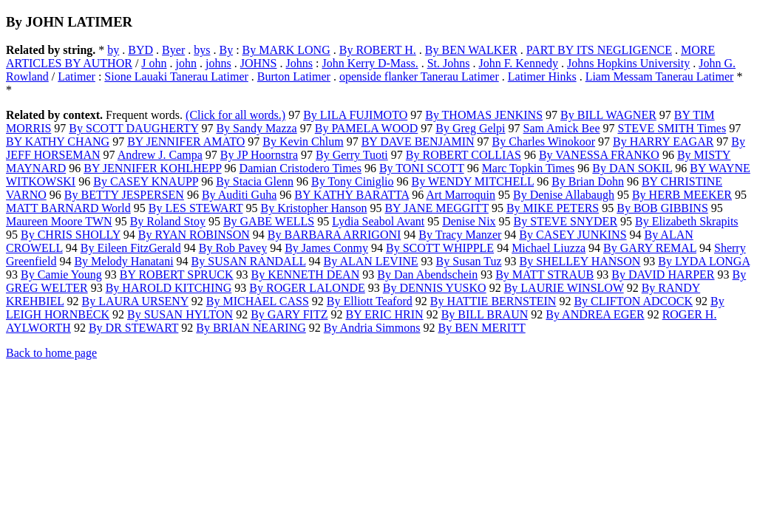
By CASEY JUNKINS (573, 235)
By (226, 50)
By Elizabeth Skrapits (687, 221)
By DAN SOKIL (632, 168)
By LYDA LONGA (704, 261)
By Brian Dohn (588, 181)
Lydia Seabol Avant (378, 221)
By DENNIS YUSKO (435, 288)
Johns (299, 63)
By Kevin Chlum (303, 141)
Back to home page (51, 353)
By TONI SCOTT (422, 168)
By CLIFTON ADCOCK (633, 301)
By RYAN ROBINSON (194, 235)
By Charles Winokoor (544, 141)
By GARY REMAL (650, 248)
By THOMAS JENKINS (484, 115)
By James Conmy (326, 248)
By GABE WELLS (269, 221)
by (113, 50)
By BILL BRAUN (485, 314)
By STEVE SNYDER (566, 221)
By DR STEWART (133, 328)
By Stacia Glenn (255, 181)
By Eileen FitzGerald (131, 248)
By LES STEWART (196, 208)
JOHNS (259, 63)
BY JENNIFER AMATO (186, 141)
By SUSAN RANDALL (249, 261)
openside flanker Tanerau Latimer (419, 76)
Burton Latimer (294, 76)
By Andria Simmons (372, 328)
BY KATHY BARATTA (352, 195)
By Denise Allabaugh (564, 195)
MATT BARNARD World (68, 208)
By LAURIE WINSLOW (564, 288)
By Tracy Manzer (460, 235)
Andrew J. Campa (160, 155)
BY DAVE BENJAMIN (418, 141)
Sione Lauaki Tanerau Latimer (176, 76)
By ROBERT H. (378, 50)
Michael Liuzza (549, 248)
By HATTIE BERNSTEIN (493, 301)
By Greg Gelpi (470, 128)
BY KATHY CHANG (58, 141)
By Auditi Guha (239, 195)
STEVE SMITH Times (672, 128)
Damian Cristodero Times (301, 168)
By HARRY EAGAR (663, 141)
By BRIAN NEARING (251, 328)
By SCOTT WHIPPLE (440, 248)
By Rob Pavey (233, 248)
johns (218, 63)
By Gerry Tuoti (352, 155)
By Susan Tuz (469, 261)
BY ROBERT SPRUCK (177, 274)
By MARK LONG (286, 50)
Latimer (77, 76)
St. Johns (449, 63)
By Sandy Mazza (256, 128)
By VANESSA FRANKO (599, 155)
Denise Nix (469, 221)
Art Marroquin (461, 195)
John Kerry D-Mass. (370, 63)
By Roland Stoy (168, 221)
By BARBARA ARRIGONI (334, 235)
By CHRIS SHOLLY (71, 235)
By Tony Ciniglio (353, 181)
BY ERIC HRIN (384, 314)
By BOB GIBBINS (662, 208)
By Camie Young (61, 274)
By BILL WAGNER (608, 115)
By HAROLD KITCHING (169, 288)
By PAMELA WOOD (367, 128)
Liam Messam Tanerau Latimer (660, 76)
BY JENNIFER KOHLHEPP (152, 168)
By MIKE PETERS (553, 208)
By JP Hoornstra (259, 155)
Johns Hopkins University (628, 63)
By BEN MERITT (481, 328)
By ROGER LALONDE (307, 288)
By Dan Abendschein (427, 274)
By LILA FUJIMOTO (355, 115)
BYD (140, 50)
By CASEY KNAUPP (146, 181)
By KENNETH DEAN (306, 274)
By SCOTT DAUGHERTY (133, 128)
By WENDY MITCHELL (473, 181)
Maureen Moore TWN (59, 221)
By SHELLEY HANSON (580, 261)
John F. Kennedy (518, 63)
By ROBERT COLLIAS (464, 155)
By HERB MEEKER (682, 195)
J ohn (154, 63)
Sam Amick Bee (562, 128)
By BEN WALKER (471, 50)
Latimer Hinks (542, 76)
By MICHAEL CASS (258, 301)
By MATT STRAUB (544, 274)
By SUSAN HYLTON (180, 314)
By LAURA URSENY (135, 301)
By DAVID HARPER (663, 274)
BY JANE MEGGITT (436, 208)
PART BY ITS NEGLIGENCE (599, 50)
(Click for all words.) (235, 115)
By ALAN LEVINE (371, 261)
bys (202, 50)
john (186, 63)
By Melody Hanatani (123, 261)
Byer (173, 50)
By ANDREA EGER (595, 314)
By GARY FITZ (289, 314)
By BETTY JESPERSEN (124, 195)
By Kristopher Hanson (313, 208)
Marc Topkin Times (529, 168)
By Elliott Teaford (370, 301)
